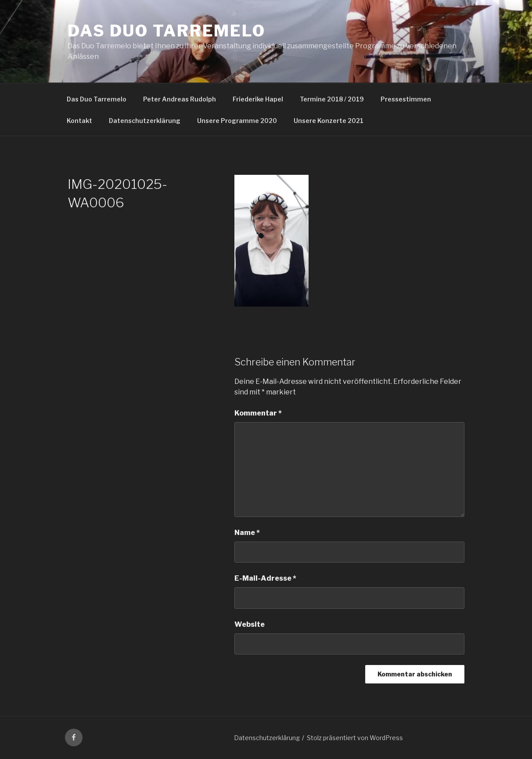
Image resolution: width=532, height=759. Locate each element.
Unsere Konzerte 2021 (329, 121)
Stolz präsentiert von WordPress (355, 738)
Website (250, 624)
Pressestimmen (406, 99)
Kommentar (258, 413)
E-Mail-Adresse (265, 578)
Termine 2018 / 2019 (332, 99)
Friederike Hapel (258, 99)
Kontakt (79, 121)
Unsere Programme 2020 (237, 121)
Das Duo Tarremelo (167, 31)
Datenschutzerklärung (145, 121)
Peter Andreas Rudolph (180, 99)
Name (247, 533)
